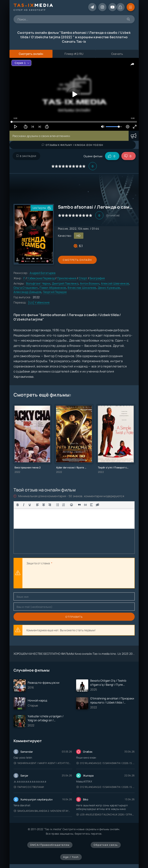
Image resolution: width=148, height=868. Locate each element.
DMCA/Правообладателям (50, 845)
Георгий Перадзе (55, 292)
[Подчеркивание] (30, 505)
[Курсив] (24, 505)
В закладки (26, 156)
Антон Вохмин (90, 283)
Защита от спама (38, 563)
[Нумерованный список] (64, 505)
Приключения (67, 278)
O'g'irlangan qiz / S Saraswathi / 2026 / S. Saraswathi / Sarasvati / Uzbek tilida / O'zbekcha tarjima (105, 763)
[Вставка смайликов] (71, 505)
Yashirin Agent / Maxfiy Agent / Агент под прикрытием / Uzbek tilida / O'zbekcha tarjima (43, 763)
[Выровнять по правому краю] (50, 505)
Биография (97, 278)
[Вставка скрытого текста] (98, 505)
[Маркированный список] (58, 505)
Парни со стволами (29, 787)
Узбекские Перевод (41, 278)
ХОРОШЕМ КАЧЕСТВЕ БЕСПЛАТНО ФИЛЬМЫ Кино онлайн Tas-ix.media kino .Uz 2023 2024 (75, 654)
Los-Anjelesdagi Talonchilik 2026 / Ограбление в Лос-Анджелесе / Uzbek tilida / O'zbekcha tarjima (105, 814)
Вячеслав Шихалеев (82, 288)
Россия (63, 229)
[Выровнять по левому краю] (38, 505)
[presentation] (57, 577)
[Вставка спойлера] (91, 505)
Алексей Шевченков (115, 283)
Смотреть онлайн (77, 260)
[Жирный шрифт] (18, 505)
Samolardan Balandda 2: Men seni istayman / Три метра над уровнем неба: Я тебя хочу (43, 811)
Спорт (83, 278)
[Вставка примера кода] (85, 505)
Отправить (74, 617)
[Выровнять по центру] (44, 505)
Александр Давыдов (28, 292)
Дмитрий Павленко (65, 283)
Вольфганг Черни (38, 283)
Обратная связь (106, 845)
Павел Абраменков (53, 288)
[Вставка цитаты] (79, 505)
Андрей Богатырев (43, 273)
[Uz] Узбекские (39, 302)
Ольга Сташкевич (26, 288)
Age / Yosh (71, 857)
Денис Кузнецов (109, 288)
